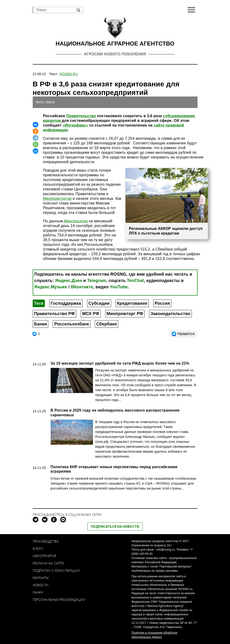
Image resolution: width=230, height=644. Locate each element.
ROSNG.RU (69, 74)
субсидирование (179, 116)
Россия (162, 303)
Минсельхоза (75, 221)
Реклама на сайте (48, 563)
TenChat (135, 281)
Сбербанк (107, 324)
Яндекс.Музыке (51, 287)
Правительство (82, 116)
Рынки (38, 592)
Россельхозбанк (71, 324)
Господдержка (66, 303)
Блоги (38, 549)
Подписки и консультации (56, 570)
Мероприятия (44, 556)
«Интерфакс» (75, 125)
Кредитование (132, 303)
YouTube (119, 287)
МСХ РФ (91, 314)
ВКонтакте (82, 287)
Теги (39, 303)
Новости (40, 585)
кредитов (52, 121)
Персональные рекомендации (59, 600)
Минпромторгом (57, 199)
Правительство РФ (54, 314)
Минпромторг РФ (125, 314)
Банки (41, 324)
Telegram (97, 281)
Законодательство (170, 314)
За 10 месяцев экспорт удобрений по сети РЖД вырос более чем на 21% (120, 363)
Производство (46, 541)
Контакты (41, 578)
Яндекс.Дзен (69, 281)
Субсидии (99, 303)
